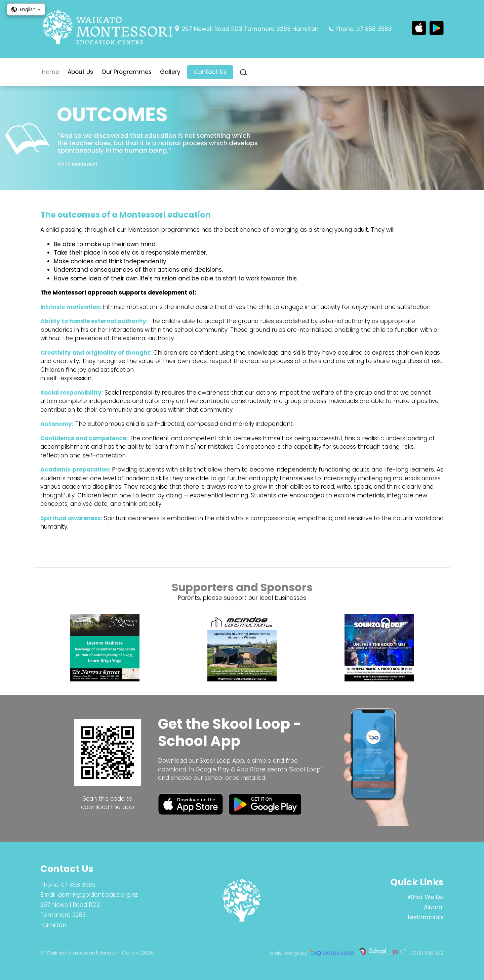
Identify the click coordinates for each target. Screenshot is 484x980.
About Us (80, 72)
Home (51, 72)
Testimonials (425, 917)
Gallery (170, 72)
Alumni (434, 907)
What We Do (426, 897)
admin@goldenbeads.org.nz (98, 895)
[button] (26, 9)
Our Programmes (127, 72)
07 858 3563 (374, 29)
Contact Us (210, 72)
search (244, 72)
